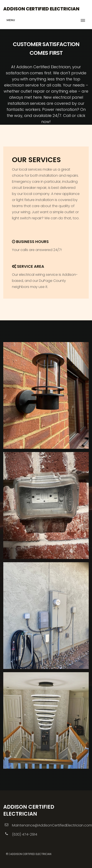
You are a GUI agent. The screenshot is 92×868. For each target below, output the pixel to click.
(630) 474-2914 (25, 834)
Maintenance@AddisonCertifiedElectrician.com (52, 825)
